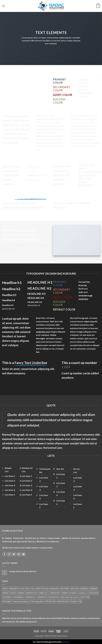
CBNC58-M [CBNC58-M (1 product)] (55, 593)
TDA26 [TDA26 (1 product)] (73, 602)
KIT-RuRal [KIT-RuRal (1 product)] (7, 602)
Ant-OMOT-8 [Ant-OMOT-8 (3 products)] (38, 589)
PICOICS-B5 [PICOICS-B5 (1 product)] (51, 602)
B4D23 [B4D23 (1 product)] (5, 593)
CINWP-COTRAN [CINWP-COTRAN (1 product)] (69, 593)
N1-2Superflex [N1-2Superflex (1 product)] (37, 602)
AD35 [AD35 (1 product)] (5, 589)
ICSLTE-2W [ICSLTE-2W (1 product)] (85, 597)
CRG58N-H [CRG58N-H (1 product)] (7, 597)
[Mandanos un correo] (19, 554)
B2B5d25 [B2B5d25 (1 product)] (84, 589)
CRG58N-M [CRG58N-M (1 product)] (19, 597)
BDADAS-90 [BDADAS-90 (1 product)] (31, 593)
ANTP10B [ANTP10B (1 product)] (64, 589)
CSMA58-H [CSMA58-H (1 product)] (30, 597)
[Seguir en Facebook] (4, 554)
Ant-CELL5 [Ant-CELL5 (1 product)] (25, 589)
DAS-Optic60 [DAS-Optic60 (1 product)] (66, 597)
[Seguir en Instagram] (9, 554)
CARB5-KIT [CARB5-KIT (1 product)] (43, 593)
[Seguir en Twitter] (14, 554)
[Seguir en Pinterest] (24, 554)
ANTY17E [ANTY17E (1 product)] (74, 589)
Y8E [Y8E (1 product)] (80, 602)
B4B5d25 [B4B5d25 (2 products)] (94, 589)
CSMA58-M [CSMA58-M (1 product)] (42, 597)
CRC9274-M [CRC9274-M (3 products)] (93, 593)
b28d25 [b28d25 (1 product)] (21, 593)
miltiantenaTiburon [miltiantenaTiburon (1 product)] (21, 602)
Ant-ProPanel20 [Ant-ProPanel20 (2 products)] (52, 589)
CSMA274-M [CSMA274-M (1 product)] (54, 597)
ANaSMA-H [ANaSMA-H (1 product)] (14, 589)
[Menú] (4, 6)
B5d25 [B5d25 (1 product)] (13, 593)
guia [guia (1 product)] (76, 597)
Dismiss (66, 642)
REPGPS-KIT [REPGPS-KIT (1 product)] (63, 602)
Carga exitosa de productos (23, 571)
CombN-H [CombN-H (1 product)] (82, 593)
